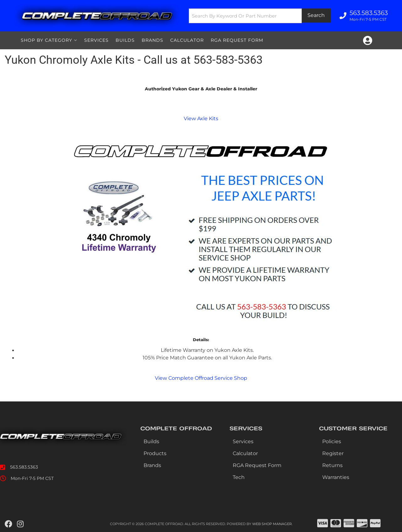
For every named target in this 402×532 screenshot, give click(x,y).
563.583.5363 (24, 467)
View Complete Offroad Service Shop (201, 378)
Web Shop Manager (272, 524)
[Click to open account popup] (368, 40)
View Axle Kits (201, 118)
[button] (260, 16)
